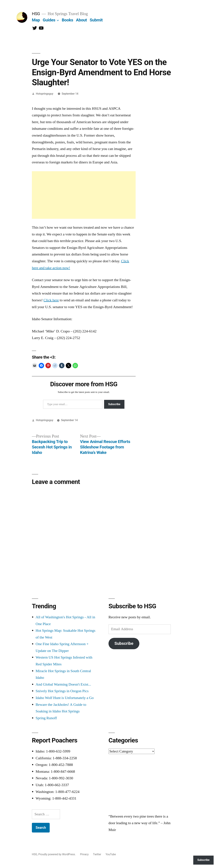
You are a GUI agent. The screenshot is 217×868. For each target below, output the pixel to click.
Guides (49, 20)
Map (36, 20)
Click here (51, 300)
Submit (96, 20)
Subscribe (114, 404)
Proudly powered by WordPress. (57, 854)
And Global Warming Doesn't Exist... (63, 684)
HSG (36, 14)
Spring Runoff (46, 718)
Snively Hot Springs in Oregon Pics (62, 691)
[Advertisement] (84, 195)
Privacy (84, 854)
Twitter (97, 854)
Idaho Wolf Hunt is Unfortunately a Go (65, 698)
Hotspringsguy (45, 94)
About (81, 20)
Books (67, 20)
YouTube (111, 854)
